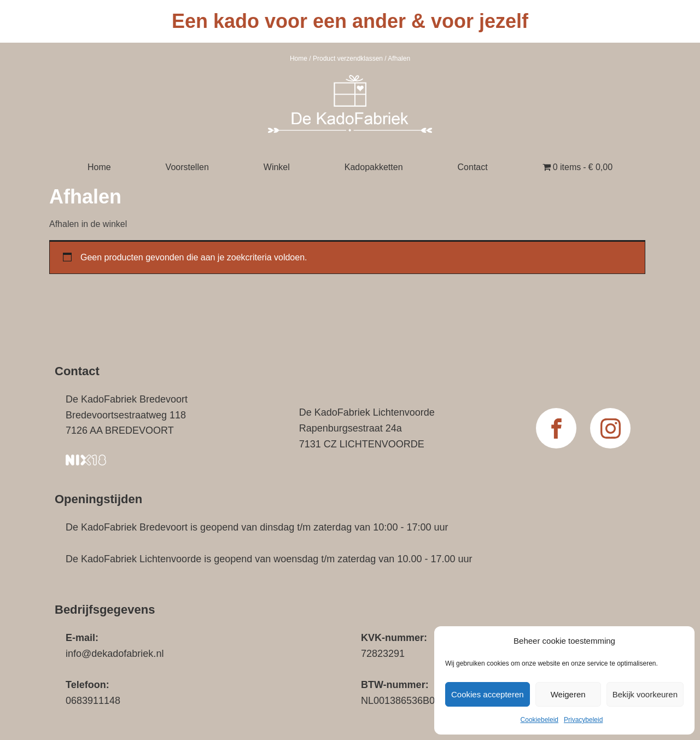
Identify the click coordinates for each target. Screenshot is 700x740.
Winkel (277, 167)
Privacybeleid (583, 720)
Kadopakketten (374, 167)
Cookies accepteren (488, 694)
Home (299, 59)
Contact (473, 167)
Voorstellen (187, 167)
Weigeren (568, 694)
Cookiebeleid (539, 720)
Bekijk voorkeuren (645, 694)
